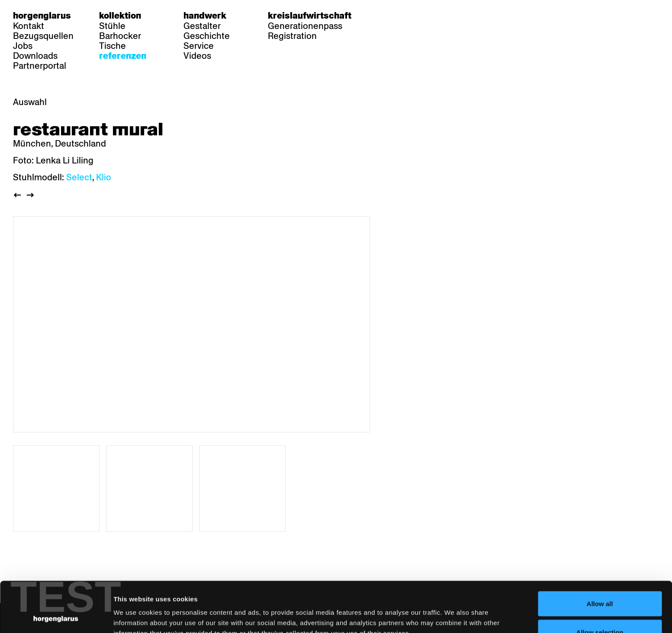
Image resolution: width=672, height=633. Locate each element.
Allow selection (600, 582)
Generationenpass (305, 26)
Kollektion (120, 16)
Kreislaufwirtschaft (310, 16)
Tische (113, 46)
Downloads (35, 56)
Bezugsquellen (43, 36)
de (385, 16)
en (418, 16)
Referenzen (123, 56)
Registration (292, 36)
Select (79, 177)
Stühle (112, 26)
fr (402, 16)
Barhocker (120, 36)
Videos (197, 56)
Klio (104, 177)
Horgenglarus (42, 16)
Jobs (23, 46)
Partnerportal (40, 66)
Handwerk (205, 16)
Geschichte (207, 36)
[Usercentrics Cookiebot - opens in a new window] (56, 616)
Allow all (600, 553)
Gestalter (202, 26)
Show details (452, 611)
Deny (600, 610)
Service (199, 46)
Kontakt (29, 26)
